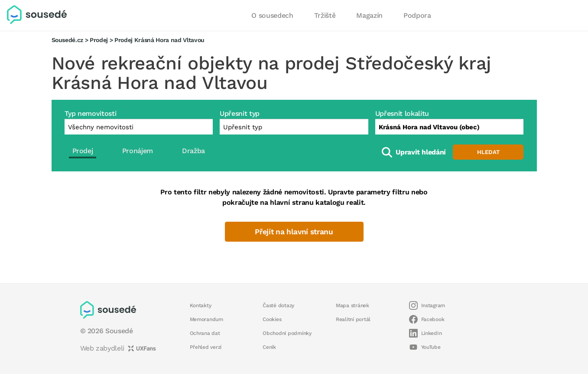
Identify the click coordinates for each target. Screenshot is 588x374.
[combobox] (450, 127)
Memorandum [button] (206, 319)
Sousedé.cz (68, 40)
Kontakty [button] (201, 305)
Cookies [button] (272, 319)
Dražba (193, 151)
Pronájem (138, 151)
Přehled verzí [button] (206, 347)
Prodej (99, 40)
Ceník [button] (269, 347)
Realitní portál (353, 319)
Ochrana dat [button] (205, 333)
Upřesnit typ (240, 113)
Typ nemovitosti (91, 113)
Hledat (488, 152)
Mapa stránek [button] (352, 305)
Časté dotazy (278, 305)
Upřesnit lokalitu (402, 113)
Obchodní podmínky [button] (287, 333)
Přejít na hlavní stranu (294, 232)
